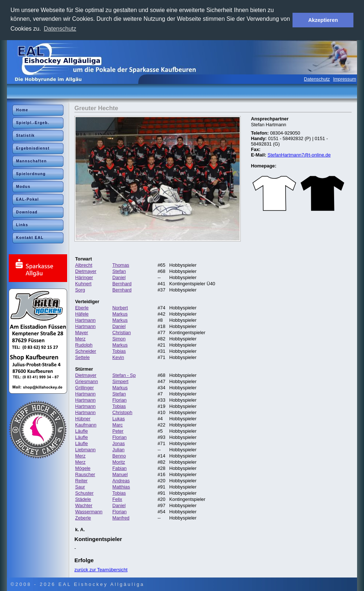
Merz (80, 339)
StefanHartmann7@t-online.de (299, 155)
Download (27, 212)
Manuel (120, 474)
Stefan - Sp (124, 375)
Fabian (119, 468)
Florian (119, 400)
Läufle (82, 431)
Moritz (119, 462)
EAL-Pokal (28, 199)
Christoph (122, 412)
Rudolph (84, 345)
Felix (117, 499)
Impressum (344, 79)
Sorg (80, 290)
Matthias (121, 487)
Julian (118, 450)
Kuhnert (83, 284)
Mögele (83, 468)
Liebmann (85, 450)
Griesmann (87, 381)
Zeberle (83, 518)
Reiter (81, 481)
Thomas (121, 265)
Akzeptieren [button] (323, 20)
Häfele (82, 314)
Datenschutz (317, 79)
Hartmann (85, 320)
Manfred (121, 518)
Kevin (118, 357)
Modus (23, 187)
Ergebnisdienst (33, 148)
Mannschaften (31, 161)
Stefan (119, 271)
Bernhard (122, 284)
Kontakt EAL (30, 238)
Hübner (83, 419)
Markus (120, 314)
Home (22, 110)
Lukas (119, 419)
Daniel (119, 277)
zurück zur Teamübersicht (101, 570)
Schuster (84, 493)
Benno (119, 456)
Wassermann (89, 512)
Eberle (82, 308)
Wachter (84, 505)
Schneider (86, 351)
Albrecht (84, 265)
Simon (119, 339)
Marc (117, 425)
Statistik (25, 136)
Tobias (119, 351)
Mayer (82, 333)
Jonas (119, 443)
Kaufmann (86, 425)
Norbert (120, 308)
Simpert (120, 381)
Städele (83, 499)
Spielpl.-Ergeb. (33, 123)
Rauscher (85, 474)
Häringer (84, 277)
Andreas (121, 481)
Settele (82, 357)
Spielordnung (31, 174)
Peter (118, 431)
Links (22, 225)
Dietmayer (86, 271)
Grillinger (84, 388)
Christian (122, 333)
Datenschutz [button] (60, 29)
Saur (80, 487)
